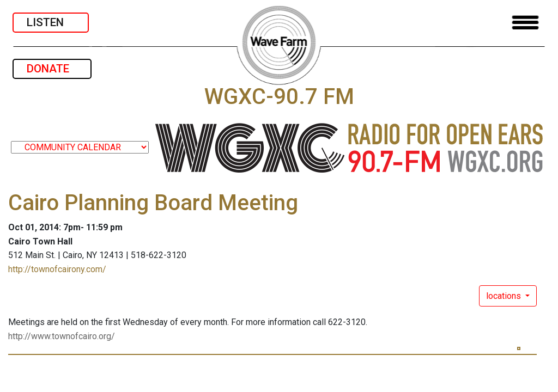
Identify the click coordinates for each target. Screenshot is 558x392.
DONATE (52, 69)
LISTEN (51, 22)
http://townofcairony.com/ (57, 269)
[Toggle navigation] (525, 23)
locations (505, 296)
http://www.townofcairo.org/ (62, 336)
